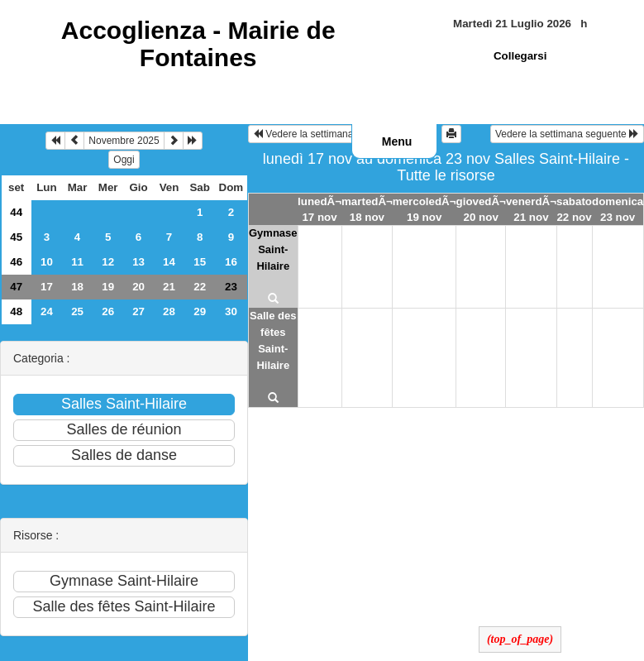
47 (16, 287)
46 (16, 262)
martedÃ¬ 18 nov (367, 209)
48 (16, 311)
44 (16, 212)
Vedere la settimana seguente (567, 134)
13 (138, 262)
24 (47, 311)
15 (200, 262)
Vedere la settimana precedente (329, 134)
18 (77, 287)
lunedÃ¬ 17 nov (320, 209)
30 (231, 311)
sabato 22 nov (574, 209)
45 (16, 237)
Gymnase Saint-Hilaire (273, 249)
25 (77, 311)
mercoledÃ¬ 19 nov (425, 209)
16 (231, 262)
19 (108, 287)
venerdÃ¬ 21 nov (531, 209)
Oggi (124, 160)
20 (138, 287)
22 (200, 287)
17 (47, 287)
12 (108, 262)
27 (138, 311)
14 (169, 262)
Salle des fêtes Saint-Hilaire (273, 340)
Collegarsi (520, 56)
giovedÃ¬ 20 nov (481, 209)
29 (200, 311)
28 (169, 311)
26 (108, 311)
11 (77, 262)
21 (169, 287)
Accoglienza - (198, 44)
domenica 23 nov (618, 209)
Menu (397, 141)
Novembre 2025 (124, 141)
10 (47, 262)
